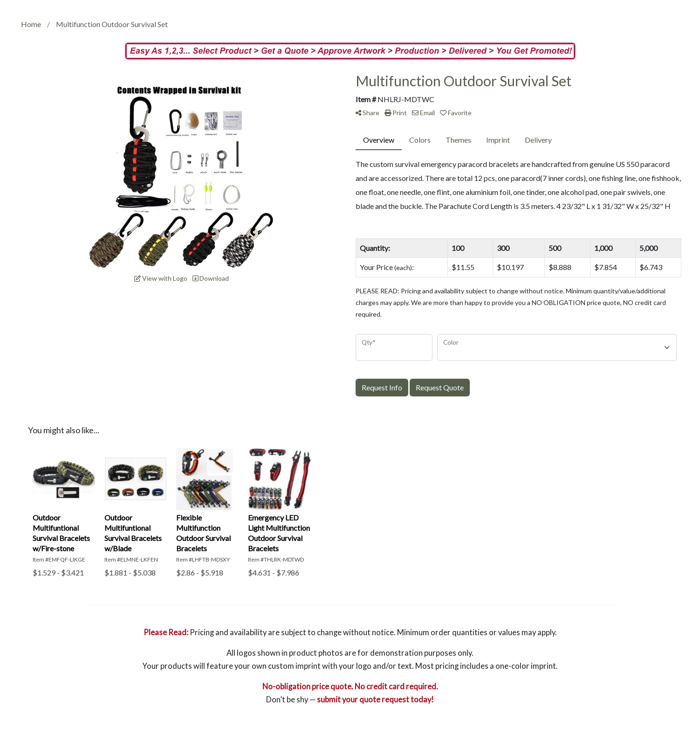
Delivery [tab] (538, 140)
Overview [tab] (379, 140)
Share (367, 113)
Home (31, 24)
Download (211, 278)
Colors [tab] (420, 140)
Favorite (456, 113)
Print (396, 113)
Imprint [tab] (498, 140)
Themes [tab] (458, 140)
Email (423, 113)
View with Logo (161, 278)
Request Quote (440, 387)
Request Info (382, 387)
